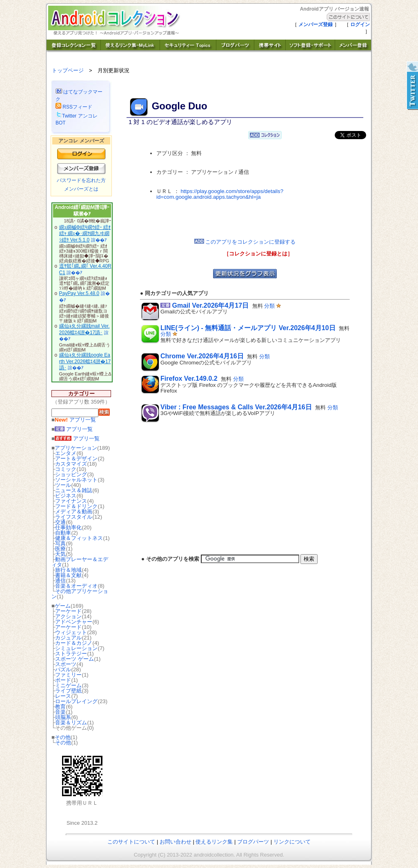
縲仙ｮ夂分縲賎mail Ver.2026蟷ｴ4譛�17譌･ (84, 329)
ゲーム (63, 606)
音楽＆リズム (71, 723)
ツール (63, 485)
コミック (66, 469)
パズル (63, 669)
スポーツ (66, 664)
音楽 (60, 712)
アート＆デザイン (76, 458)
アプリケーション (76, 448)
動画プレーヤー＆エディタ (80, 562)
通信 (60, 581)
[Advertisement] (245, 220)
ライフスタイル (74, 517)
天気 (60, 554)
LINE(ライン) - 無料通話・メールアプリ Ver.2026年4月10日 (248, 328)
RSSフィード (74, 107)
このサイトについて (131, 842)
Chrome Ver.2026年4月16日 (202, 356)
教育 (60, 707)
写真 (60, 543)
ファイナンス (71, 501)
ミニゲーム (68, 685)
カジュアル (68, 638)
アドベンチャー (74, 622)
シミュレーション (76, 648)
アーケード (68, 611)
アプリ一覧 (75, 420)
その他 (63, 737)
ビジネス (66, 496)
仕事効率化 (68, 527)
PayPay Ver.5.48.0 (79, 293)
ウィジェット (71, 632)
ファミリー (68, 675)
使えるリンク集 (214, 842)
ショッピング (71, 474)
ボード (63, 680)
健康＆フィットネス (79, 538)
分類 (269, 306)
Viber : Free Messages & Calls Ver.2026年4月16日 (236, 407)
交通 (60, 522)
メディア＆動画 (74, 512)
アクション (68, 616)
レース (63, 696)
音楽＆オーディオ (76, 586)
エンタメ (66, 453)
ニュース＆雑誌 (74, 490)
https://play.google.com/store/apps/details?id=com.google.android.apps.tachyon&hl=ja (220, 194)
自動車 (63, 533)
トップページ (68, 70)
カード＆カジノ (74, 643)
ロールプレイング (76, 701)
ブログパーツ (253, 842)
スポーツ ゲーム (74, 659)
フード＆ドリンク (76, 506)
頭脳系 (63, 717)
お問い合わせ (176, 842)
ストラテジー (71, 654)
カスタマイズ (71, 464)
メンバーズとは (81, 189)
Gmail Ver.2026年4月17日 (210, 305)
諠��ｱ (99, 240)
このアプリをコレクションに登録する (245, 242)
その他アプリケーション (80, 594)
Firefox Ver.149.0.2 (189, 379)
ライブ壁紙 (68, 691)
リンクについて (292, 842)
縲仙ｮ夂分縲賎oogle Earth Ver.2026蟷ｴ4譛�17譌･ (85, 361)
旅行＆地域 (68, 570)
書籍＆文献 (68, 575)
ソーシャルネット (76, 480)
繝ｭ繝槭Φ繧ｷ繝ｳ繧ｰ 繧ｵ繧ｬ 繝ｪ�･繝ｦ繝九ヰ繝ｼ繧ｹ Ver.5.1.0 (85, 234)
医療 (60, 549)
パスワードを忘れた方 (81, 180)
